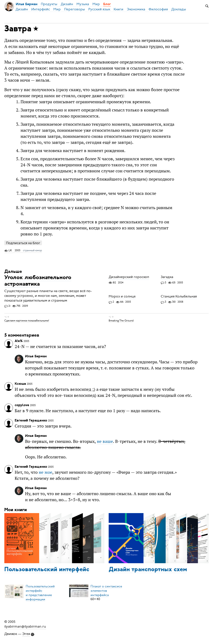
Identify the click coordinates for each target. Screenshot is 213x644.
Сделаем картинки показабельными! (27, 320)
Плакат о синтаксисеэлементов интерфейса (106, 590)
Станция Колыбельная (179, 296)
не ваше (105, 441)
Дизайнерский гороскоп (129, 277)
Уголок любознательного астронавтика (38, 281)
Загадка (167, 277)
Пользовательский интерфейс (47, 570)
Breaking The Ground (121, 320)
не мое (45, 472)
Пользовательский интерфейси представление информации (40, 593)
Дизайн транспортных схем (148, 570)
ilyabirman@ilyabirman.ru (25, 627)
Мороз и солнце (122, 296)
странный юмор (32, 250)
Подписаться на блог (23, 243)
